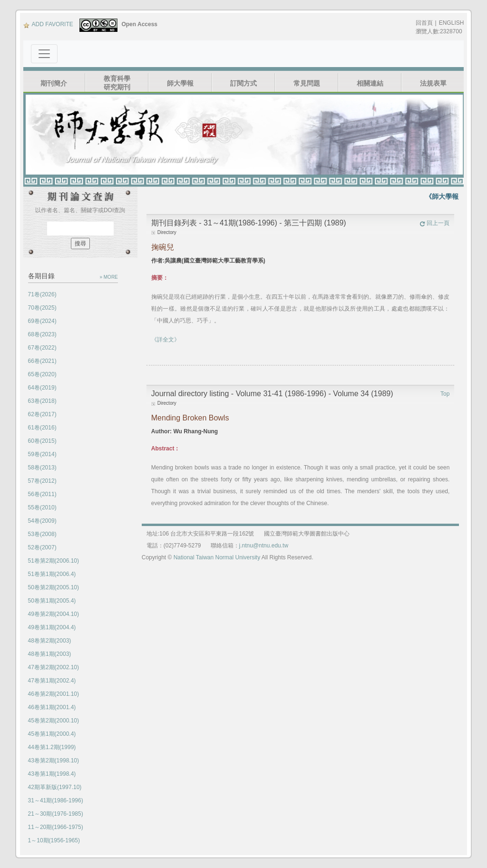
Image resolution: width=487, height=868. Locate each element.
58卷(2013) (42, 468)
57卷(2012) (42, 481)
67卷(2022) (42, 348)
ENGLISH (452, 23)
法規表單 (433, 83)
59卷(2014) (42, 454)
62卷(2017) (42, 414)
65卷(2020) (42, 374)
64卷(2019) (42, 388)
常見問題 (307, 83)
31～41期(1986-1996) (56, 800)
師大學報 (180, 83)
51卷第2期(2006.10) (54, 561)
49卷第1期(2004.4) (52, 627)
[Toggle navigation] (44, 54)
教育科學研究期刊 (117, 83)
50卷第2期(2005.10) (54, 587)
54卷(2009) (42, 521)
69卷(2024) (42, 321)
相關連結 (370, 83)
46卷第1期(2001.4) (52, 707)
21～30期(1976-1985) (56, 814)
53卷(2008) (42, 534)
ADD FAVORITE (48, 24)
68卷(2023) (42, 334)
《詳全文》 (166, 340)
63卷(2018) (42, 401)
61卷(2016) (42, 428)
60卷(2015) (42, 441)
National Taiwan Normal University (217, 557)
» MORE (108, 277)
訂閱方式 (243, 83)
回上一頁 (434, 223)
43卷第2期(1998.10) (54, 761)
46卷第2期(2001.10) (54, 694)
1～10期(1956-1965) (54, 840)
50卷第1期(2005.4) (52, 601)
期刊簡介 (54, 83)
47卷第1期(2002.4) (52, 681)
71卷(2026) (42, 294)
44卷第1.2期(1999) (52, 747)
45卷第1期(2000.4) (52, 734)
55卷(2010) (42, 507)
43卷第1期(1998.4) (52, 774)
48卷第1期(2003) (50, 654)
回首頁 (424, 23)
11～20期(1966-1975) (56, 827)
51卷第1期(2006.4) (52, 574)
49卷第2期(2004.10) (54, 614)
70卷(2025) (42, 308)
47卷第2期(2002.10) (54, 667)
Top (445, 394)
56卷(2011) (42, 494)
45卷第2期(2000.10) (54, 721)
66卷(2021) (42, 361)
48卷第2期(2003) (50, 641)
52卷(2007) (42, 547)
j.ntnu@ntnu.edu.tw (264, 546)
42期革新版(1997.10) (55, 787)
